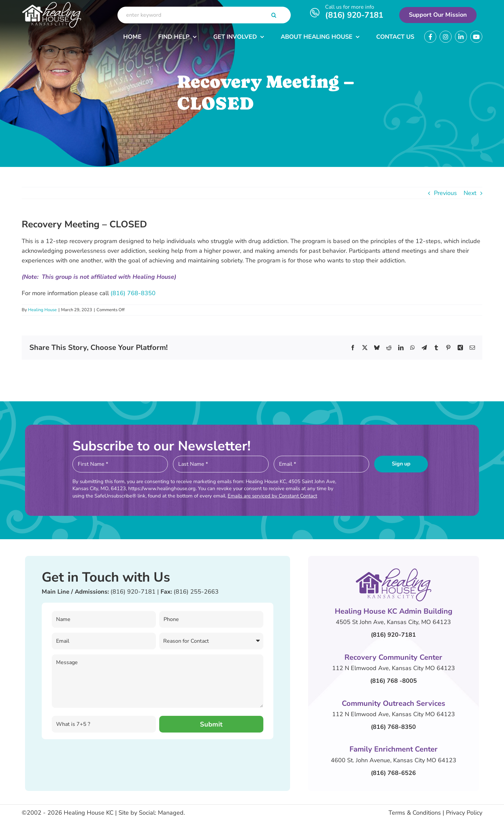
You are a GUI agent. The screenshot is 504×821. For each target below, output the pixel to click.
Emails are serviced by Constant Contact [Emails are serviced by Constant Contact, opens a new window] (272, 496)
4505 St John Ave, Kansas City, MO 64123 (393, 622)
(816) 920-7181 (354, 15)
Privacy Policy (464, 813)
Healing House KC (89, 813)
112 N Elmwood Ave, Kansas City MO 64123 (394, 668)
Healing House (42, 310)
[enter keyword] (204, 15)
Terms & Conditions (415, 813)
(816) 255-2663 (196, 592)
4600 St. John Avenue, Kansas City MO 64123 (394, 760)
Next (470, 193)
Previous (445, 193)
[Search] (274, 15)
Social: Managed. (162, 813)
